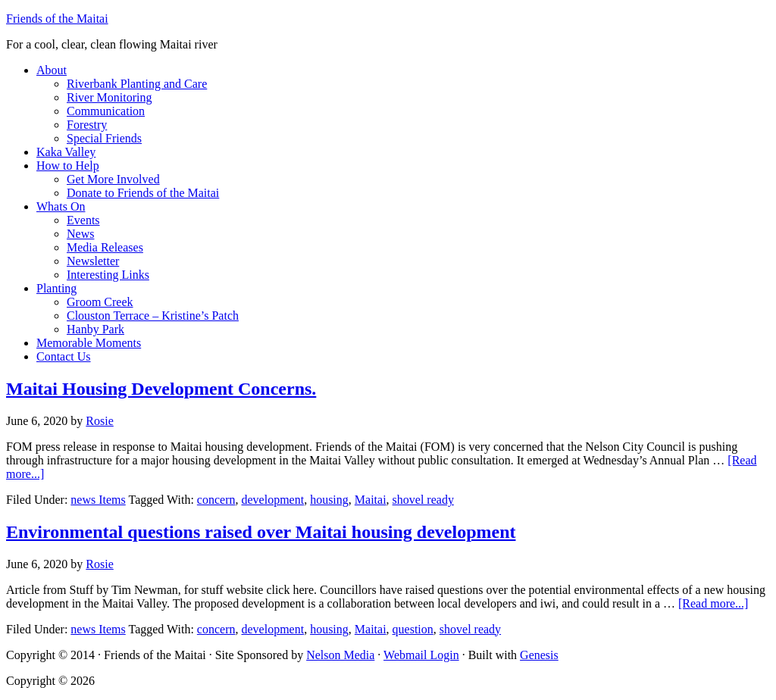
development (273, 500)
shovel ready (423, 500)
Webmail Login (421, 655)
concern (216, 500)
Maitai (371, 500)
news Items (98, 500)
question (413, 629)
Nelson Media (340, 655)
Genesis (539, 655)
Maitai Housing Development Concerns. (161, 389)
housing (329, 500)
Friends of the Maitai (57, 19)
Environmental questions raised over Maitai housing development (261, 532)
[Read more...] (713, 603)
